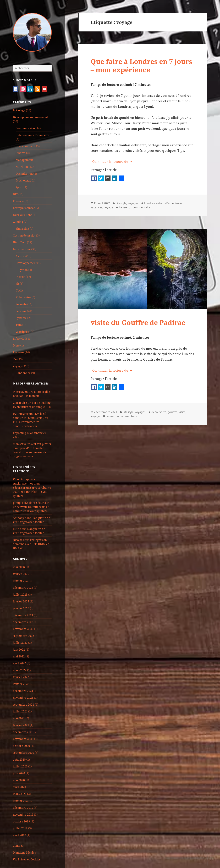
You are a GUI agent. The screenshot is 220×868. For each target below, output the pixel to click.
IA (17, 290)
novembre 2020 (23, 739)
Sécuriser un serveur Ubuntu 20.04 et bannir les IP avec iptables (32, 492)
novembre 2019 (23, 815)
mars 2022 (20, 670)
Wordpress (23, 332)
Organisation (24, 174)
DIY (15, 194)
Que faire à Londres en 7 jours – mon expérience (141, 65)
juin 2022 (19, 650)
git (17, 284)
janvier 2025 (21, 608)
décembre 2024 (23, 615)
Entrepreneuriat (24, 208)
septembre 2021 (23, 705)
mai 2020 (19, 780)
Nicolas (18, 540)
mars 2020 (20, 794)
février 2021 (21, 725)
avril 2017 (19, 835)
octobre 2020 (21, 746)
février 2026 (21, 574)
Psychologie (23, 180)
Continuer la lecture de (113, 162)
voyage (108, 207)
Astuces (21, 256)
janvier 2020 (21, 801)
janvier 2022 (21, 684)
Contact (18, 846)
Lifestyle (19, 339)
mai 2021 (19, 718)
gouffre (172, 412)
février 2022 (21, 677)
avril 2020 (19, 787)
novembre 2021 (23, 698)
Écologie (18, 201)
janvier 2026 (21, 581)
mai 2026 (19, 567)
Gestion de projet (24, 235)
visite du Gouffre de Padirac (138, 322)
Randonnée (23, 373)
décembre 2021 (23, 691)
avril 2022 (19, 663)
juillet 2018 (20, 828)
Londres (150, 203)
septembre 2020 (23, 753)
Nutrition (22, 167)
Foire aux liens (22, 215)
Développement (26, 263)
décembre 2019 (23, 808)
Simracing (22, 229)
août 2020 (19, 760)
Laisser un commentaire (135, 207)
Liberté (21, 153)
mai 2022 (19, 656)
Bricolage (19, 110)
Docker (20, 277)
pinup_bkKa (21, 503)
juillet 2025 (20, 595)
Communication (26, 128)
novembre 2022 (23, 629)
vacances (97, 207)
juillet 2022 (20, 643)
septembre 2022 (23, 636)
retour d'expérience (169, 203)
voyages (18, 366)
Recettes (18, 352)
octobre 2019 (21, 821)
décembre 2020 (23, 732)
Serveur (21, 311)
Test (16, 359)
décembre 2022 (23, 622)
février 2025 (21, 601)
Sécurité (21, 304)
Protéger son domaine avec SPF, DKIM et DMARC (31, 544)
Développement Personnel (30, 117)
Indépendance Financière (32, 135)
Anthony (18, 518)
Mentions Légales (24, 853)
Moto (16, 345)
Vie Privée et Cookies (27, 859)
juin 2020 (19, 773)
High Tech (20, 242)
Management (24, 160)
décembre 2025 (23, 588)
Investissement (26, 146)
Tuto (19, 325)
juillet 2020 (20, 766)
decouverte (159, 412)
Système (21, 318)
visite (182, 412)
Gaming (18, 222)
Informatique (22, 249)
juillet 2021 (20, 711)
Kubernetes (23, 297)
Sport (19, 187)
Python (23, 270)
